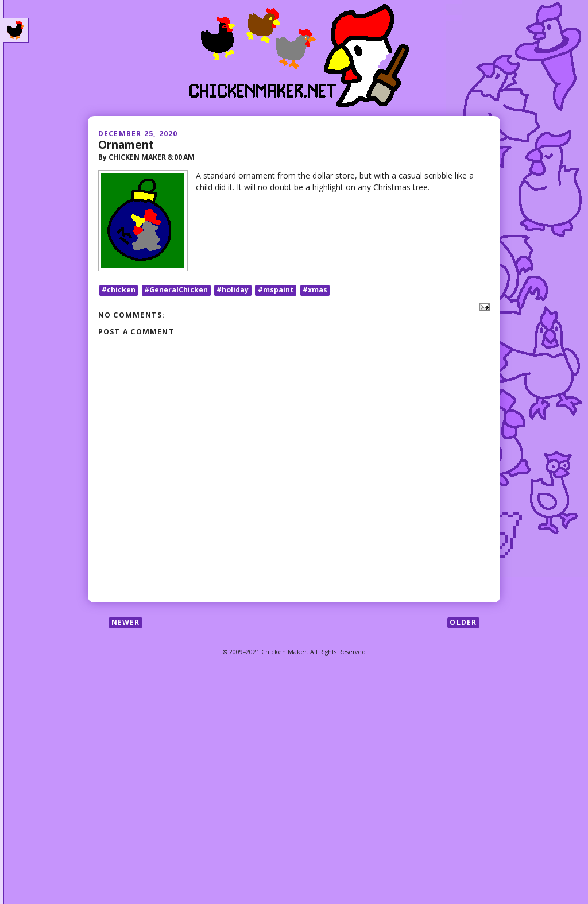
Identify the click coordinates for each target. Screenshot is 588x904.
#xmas (315, 290)
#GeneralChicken (176, 290)
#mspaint (276, 290)
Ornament (126, 144)
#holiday (233, 290)
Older (463, 622)
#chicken (119, 290)
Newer (126, 622)
